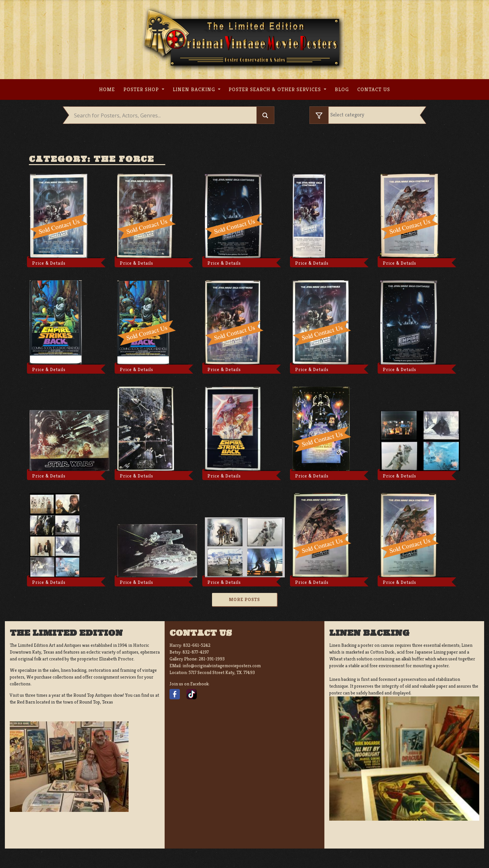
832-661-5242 (197, 645)
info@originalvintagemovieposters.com (222, 666)
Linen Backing (195, 89)
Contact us (374, 89)
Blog (342, 89)
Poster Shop (142, 89)
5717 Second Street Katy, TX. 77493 (222, 672)
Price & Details (49, 263)
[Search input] (164, 115)
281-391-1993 (212, 659)
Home (107, 89)
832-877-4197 (196, 652)
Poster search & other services (276, 89)
